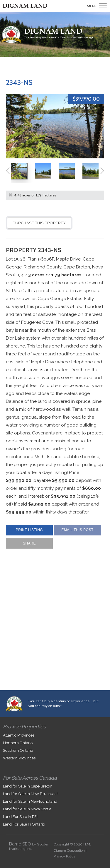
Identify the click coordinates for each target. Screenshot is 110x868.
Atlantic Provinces (19, 735)
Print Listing (29, 530)
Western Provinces (19, 758)
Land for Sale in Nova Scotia (27, 809)
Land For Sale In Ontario (24, 824)
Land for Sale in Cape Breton (28, 786)
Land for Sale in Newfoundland (30, 801)
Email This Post (77, 530)
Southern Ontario (18, 750)
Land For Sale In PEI (20, 817)
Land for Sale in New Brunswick (31, 794)
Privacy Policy (65, 856)
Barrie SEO (20, 844)
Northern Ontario (18, 743)
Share (29, 543)
